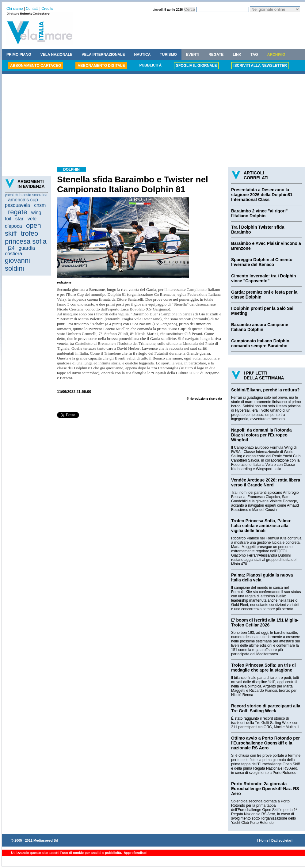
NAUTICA (142, 55)
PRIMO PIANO (19, 55)
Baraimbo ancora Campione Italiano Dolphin (260, 327)
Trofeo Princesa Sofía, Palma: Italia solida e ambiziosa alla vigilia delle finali (261, 526)
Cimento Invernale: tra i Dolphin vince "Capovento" (264, 278)
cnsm (40, 205)
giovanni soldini (17, 264)
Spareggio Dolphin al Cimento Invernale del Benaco (262, 262)
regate (17, 212)
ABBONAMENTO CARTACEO (36, 66)
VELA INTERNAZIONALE (103, 55)
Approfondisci (135, 853)
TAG (254, 55)
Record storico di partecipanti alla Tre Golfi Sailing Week (266, 708)
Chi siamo (15, 9)
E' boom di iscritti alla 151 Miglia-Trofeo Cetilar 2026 (265, 622)
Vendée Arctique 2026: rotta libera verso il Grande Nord (266, 482)
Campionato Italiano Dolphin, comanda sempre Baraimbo (261, 343)
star (19, 219)
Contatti (32, 9)
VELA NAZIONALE (57, 55)
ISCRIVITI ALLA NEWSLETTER (260, 66)
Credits (47, 9)
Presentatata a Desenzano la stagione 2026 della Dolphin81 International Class (262, 195)
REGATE (216, 55)
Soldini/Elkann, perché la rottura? (265, 390)
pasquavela (17, 205)
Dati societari (282, 840)
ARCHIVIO (276, 55)
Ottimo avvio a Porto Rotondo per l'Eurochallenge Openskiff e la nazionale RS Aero (265, 743)
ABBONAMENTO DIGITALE (101, 66)
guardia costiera (20, 251)
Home (264, 840)
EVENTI (193, 55)
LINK (237, 55)
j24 (11, 248)
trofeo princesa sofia (26, 237)
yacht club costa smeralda (26, 195)
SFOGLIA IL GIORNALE (196, 66)
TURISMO (168, 55)
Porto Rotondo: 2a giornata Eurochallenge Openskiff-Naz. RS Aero (265, 789)
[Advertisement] (153, 121)
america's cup (23, 200)
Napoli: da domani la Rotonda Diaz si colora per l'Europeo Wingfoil (261, 435)
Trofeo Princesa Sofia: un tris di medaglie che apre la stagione (263, 668)
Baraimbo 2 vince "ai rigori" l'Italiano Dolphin (259, 213)
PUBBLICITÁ (150, 65)
